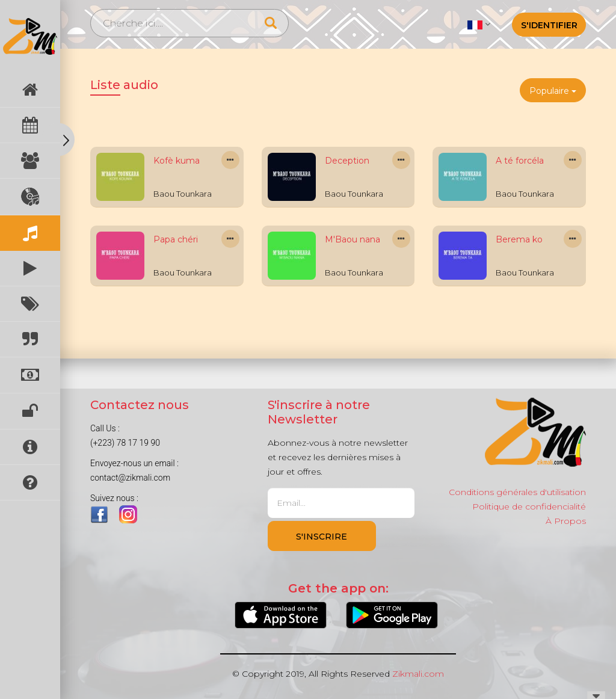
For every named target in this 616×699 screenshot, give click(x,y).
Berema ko (519, 239)
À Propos (566, 521)
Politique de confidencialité (529, 507)
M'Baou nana (353, 239)
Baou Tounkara (183, 194)
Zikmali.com (418, 674)
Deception (347, 161)
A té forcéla (520, 161)
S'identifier (549, 25)
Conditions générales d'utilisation (517, 492)
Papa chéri (176, 239)
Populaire (553, 91)
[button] (479, 24)
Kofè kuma (177, 161)
